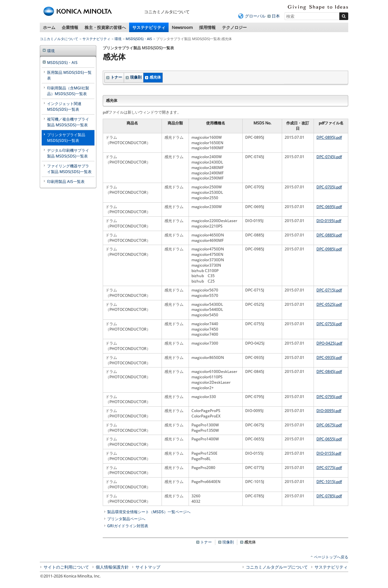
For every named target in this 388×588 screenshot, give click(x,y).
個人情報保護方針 (112, 567)
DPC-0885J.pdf (329, 235)
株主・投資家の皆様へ (105, 27)
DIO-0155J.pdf (329, 453)
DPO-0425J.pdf (329, 343)
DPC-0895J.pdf (329, 137)
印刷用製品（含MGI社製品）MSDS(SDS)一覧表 (68, 91)
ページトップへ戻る (331, 557)
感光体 (155, 77)
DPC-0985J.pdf (329, 249)
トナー (116, 77)
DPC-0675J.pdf (329, 425)
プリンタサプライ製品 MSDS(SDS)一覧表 (66, 138)
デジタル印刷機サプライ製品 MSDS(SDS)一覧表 (68, 153)
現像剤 (136, 77)
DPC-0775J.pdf (329, 468)
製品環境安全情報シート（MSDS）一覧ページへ (149, 512)
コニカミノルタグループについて (277, 567)
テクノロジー (234, 27)
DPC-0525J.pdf (329, 304)
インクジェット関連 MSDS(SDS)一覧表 (64, 106)
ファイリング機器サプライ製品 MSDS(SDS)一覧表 (69, 169)
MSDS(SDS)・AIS (139, 39)
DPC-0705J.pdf (329, 187)
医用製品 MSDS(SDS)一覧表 (69, 75)
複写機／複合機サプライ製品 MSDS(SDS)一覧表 (68, 122)
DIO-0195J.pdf (329, 221)
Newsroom (182, 27)
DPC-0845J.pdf (329, 371)
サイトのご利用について (66, 567)
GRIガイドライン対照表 (128, 526)
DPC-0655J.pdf (329, 439)
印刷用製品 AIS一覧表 (66, 182)
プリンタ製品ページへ (126, 519)
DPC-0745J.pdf (329, 157)
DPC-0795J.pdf (329, 397)
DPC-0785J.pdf (329, 496)
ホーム (49, 27)
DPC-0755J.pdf (329, 324)
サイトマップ (148, 567)
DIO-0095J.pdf (329, 411)
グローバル (255, 16)
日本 (276, 16)
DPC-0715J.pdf (329, 290)
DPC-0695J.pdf (329, 207)
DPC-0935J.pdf (329, 357)
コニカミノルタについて (59, 39)
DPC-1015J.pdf (329, 482)
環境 (118, 39)
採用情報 (207, 27)
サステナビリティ (149, 27)
